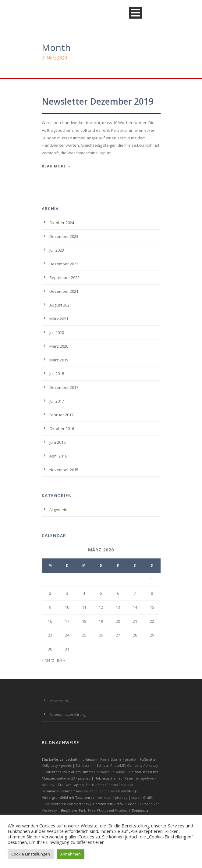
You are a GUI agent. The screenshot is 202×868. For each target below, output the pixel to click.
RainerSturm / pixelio (118, 759)
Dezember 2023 (64, 236)
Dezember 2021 (64, 291)
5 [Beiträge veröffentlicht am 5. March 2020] (101, 593)
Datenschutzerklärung (67, 714)
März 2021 (59, 319)
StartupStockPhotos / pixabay (110, 785)
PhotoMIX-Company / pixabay (134, 765)
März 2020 (59, 346)
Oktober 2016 (62, 429)
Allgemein (58, 510)
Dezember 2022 (64, 264)
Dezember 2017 (64, 387)
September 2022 (64, 278)
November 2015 (64, 470)
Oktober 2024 (62, 223)
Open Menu (136, 13)
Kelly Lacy (50, 765)
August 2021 (60, 305)
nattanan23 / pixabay (74, 778)
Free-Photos (98, 810)
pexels (67, 765)
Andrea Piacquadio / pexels (99, 791)
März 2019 (59, 360)
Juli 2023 (57, 250)
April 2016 (58, 456)
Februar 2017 (61, 415)
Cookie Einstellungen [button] (31, 854)
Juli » (61, 660)
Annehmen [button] (71, 854)
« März (48, 660)
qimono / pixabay (111, 772)
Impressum (59, 701)
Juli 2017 (57, 401)
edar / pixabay (116, 797)
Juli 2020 (57, 332)
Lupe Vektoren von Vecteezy (66, 804)
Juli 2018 (57, 374)
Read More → (57, 166)
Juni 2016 (57, 442)
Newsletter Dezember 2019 (98, 101)
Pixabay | (123, 810)
